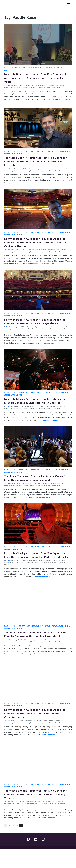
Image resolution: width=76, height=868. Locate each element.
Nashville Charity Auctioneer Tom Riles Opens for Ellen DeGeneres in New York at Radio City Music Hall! (36, 568)
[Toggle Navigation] (69, 4)
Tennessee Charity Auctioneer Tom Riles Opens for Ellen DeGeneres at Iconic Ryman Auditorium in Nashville (37, 161)
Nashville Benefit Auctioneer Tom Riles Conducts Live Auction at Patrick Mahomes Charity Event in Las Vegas (37, 78)
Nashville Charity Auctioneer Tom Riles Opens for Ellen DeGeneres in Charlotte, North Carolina (34, 406)
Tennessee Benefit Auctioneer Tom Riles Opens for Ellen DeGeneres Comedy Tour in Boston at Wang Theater (37, 813)
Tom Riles (9, 85)
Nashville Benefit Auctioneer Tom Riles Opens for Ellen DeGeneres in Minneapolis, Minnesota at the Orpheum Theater (36, 242)
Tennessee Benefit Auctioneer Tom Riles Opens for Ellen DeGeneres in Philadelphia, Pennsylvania (36, 651)
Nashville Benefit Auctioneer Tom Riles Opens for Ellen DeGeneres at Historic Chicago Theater (34, 323)
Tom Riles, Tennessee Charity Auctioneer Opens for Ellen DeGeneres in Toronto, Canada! (35, 487)
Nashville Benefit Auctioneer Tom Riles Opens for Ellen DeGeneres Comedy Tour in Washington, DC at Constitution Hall (37, 732)
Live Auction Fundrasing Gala (17, 68)
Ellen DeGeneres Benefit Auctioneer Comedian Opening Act (30, 151)
